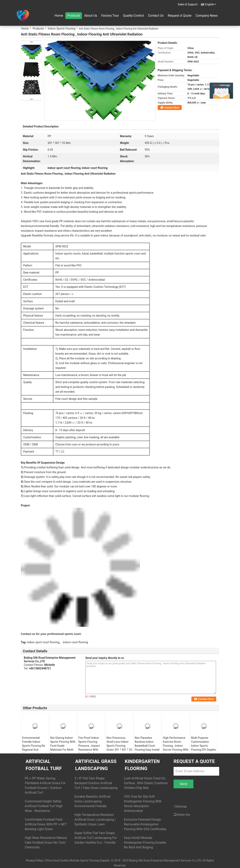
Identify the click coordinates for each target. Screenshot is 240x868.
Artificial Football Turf (44, 765)
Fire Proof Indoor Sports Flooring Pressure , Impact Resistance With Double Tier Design (90, 746)
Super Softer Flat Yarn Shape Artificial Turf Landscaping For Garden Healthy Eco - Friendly (96, 838)
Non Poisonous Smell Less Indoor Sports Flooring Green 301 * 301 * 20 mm (119, 746)
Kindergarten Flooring (142, 765)
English (211, 4)
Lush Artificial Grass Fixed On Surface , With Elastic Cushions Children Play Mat (146, 783)
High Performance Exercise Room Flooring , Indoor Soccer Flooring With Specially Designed (176, 746)
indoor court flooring (75, 642)
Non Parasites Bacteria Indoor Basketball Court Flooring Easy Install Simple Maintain (147, 746)
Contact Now (172, 108)
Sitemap (181, 806)
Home (59, 16)
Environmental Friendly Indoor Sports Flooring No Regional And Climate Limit (34, 746)
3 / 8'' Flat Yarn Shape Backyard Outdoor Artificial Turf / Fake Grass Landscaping (96, 783)
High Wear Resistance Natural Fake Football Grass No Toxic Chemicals (46, 843)
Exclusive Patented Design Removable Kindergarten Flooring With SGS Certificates (145, 824)
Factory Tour (110, 16)
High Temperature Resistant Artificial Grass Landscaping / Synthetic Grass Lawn (95, 820)
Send (183, 784)
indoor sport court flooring (43, 642)
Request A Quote (180, 16)
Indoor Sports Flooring (62, 29)
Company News (207, 16)
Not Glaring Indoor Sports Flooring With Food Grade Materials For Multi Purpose (63, 746)
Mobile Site (182, 815)
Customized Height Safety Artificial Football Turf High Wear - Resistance (44, 806)
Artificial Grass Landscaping (96, 765)
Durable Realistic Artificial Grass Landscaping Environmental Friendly (92, 801)
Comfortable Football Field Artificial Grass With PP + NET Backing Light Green (46, 824)
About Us (91, 16)
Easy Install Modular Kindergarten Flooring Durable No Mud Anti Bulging (145, 843)
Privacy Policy (34, 860)
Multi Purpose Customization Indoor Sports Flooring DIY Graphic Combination (204, 746)
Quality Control (133, 16)
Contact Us (156, 16)
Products (74, 16)
